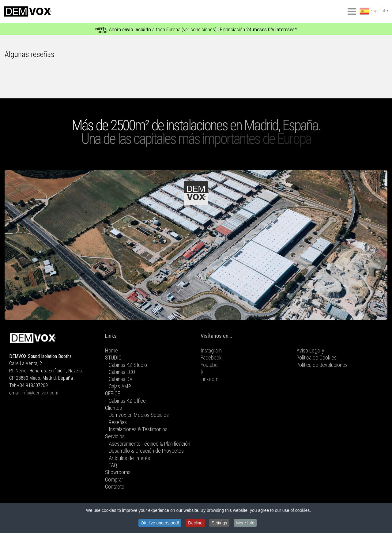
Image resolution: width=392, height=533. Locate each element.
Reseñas (118, 422)
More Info (245, 523)
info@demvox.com (40, 393)
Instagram (211, 350)
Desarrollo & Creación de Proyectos (146, 451)
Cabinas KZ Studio (128, 365)
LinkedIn (209, 379)
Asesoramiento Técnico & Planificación (149, 444)
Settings (219, 523)
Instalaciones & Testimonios (138, 429)
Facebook (211, 358)
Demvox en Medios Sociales (139, 415)
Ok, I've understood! (160, 523)
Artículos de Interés (129, 458)
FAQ (113, 465)
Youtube (209, 365)
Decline (195, 523)
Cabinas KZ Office (127, 401)
